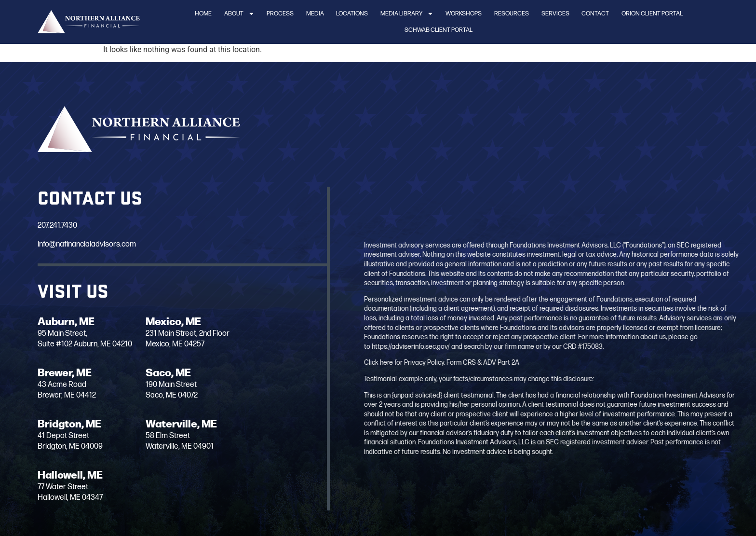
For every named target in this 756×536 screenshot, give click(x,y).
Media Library (407, 14)
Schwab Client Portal (439, 30)
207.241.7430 (51, 226)
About (239, 14)
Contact (595, 14)
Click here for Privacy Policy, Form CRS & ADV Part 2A (629, 363)
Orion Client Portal (652, 14)
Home (203, 14)
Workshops (464, 14)
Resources (512, 14)
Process (280, 14)
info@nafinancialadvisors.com (80, 244)
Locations (352, 14)
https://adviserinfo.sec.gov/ (598, 347)
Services (555, 14)
